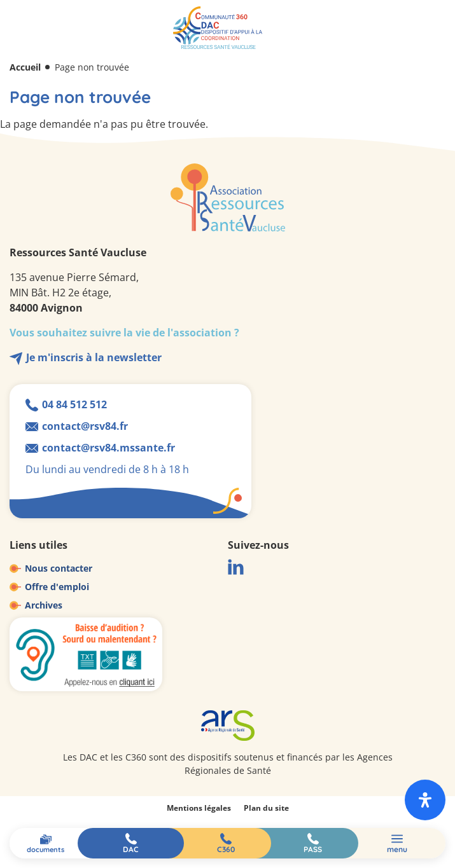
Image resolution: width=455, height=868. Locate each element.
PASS (313, 849)
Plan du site (266, 808)
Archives (44, 605)
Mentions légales (199, 808)
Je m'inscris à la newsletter (94, 357)
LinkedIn (236, 567)
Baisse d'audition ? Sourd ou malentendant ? (86, 654)
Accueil (25, 67)
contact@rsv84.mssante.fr (108, 448)
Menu (397, 849)
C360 (226, 849)
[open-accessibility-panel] (425, 800)
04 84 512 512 (74, 404)
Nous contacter (59, 568)
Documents (45, 850)
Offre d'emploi (57, 587)
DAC (131, 849)
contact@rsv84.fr (85, 426)
